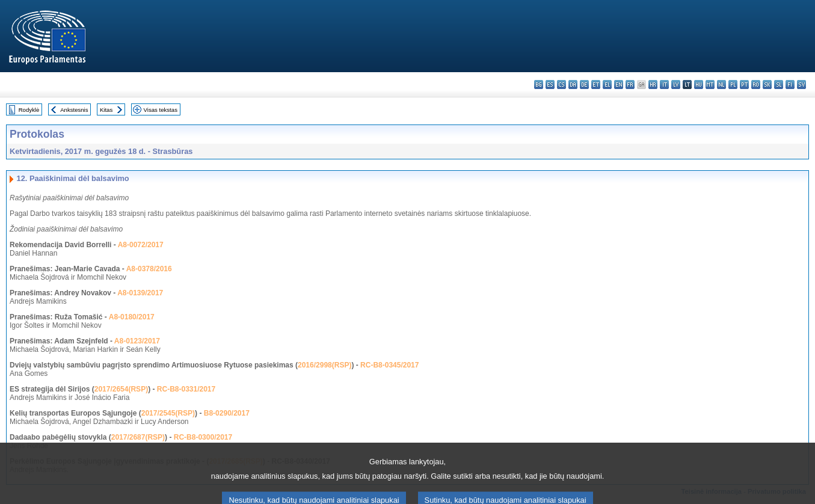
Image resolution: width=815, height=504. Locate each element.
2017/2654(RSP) (121, 389)
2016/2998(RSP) (324, 365)
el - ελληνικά (607, 85)
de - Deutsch (584, 85)
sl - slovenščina (779, 85)
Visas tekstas (161, 110)
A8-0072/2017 (141, 245)
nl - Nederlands (721, 85)
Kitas (106, 110)
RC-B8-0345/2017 (389, 365)
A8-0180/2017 (132, 317)
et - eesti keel (596, 85)
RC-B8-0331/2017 (186, 389)
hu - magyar (699, 85)
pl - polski (733, 85)
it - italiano (664, 85)
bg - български (539, 85)
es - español (550, 85)
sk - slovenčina (767, 85)
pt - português (744, 85)
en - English (619, 85)
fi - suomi (790, 85)
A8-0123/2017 (137, 341)
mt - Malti (710, 85)
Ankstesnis (74, 110)
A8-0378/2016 (149, 269)
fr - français (630, 85)
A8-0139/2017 (140, 293)
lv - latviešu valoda (676, 85)
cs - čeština (561, 85)
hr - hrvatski (653, 85)
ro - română (756, 85)
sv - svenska (801, 85)
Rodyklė (29, 110)
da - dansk (573, 85)
